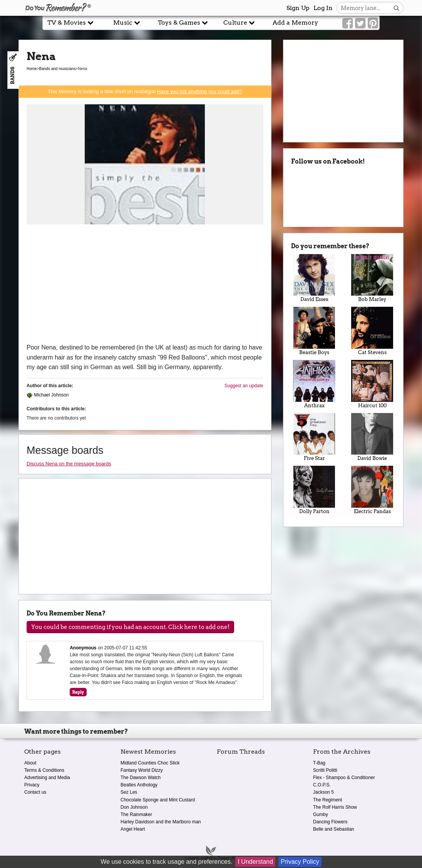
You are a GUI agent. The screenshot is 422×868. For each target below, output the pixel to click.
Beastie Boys (314, 331)
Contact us (35, 792)
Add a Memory (295, 23)
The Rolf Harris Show (335, 807)
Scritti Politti (325, 770)
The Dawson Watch (141, 778)
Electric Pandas (372, 490)
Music (127, 23)
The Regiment (327, 800)
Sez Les (129, 792)
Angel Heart (133, 829)
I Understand (255, 862)
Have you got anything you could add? (200, 91)
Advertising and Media (47, 778)
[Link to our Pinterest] (373, 23)
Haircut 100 (372, 384)
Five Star (314, 437)
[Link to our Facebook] (347, 23)
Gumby (321, 814)
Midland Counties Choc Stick (150, 763)
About (30, 763)
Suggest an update (244, 386)
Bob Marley (372, 278)
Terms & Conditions (44, 770)
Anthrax (314, 384)
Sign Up (298, 8)
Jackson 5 (323, 792)
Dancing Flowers (330, 822)
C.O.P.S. (322, 785)
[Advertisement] (145, 285)
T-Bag (319, 763)
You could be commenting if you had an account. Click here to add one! (130, 627)
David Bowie (372, 437)
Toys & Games (183, 23)
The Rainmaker (136, 814)
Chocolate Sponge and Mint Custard (158, 800)
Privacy (32, 785)
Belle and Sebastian (334, 829)
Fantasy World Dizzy (142, 770)
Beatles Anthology (139, 785)
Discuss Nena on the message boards (69, 464)
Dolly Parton (314, 490)
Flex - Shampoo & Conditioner (344, 778)
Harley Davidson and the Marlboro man (161, 822)
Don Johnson (134, 807)
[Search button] (396, 8)
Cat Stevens (372, 331)
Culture (239, 23)
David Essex (314, 278)
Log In (323, 8)
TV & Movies (70, 23)
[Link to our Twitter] (360, 23)
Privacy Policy (300, 862)
